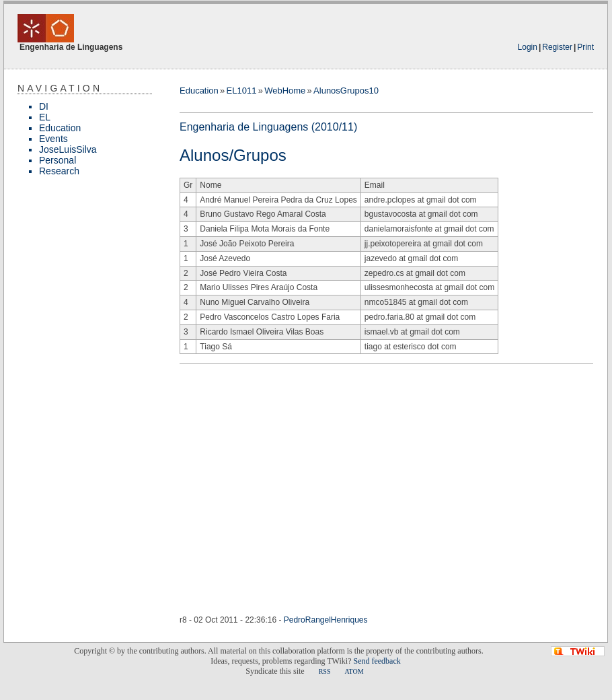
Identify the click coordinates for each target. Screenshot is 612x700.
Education (60, 128)
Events (53, 139)
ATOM (354, 671)
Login (528, 47)
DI (44, 106)
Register (557, 47)
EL (45, 117)
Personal (58, 160)
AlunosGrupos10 (346, 91)
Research (59, 171)
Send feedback (377, 661)
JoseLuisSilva (68, 149)
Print (585, 47)
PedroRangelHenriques (326, 620)
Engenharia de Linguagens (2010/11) (268, 127)
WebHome (285, 91)
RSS (325, 671)
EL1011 (242, 91)
